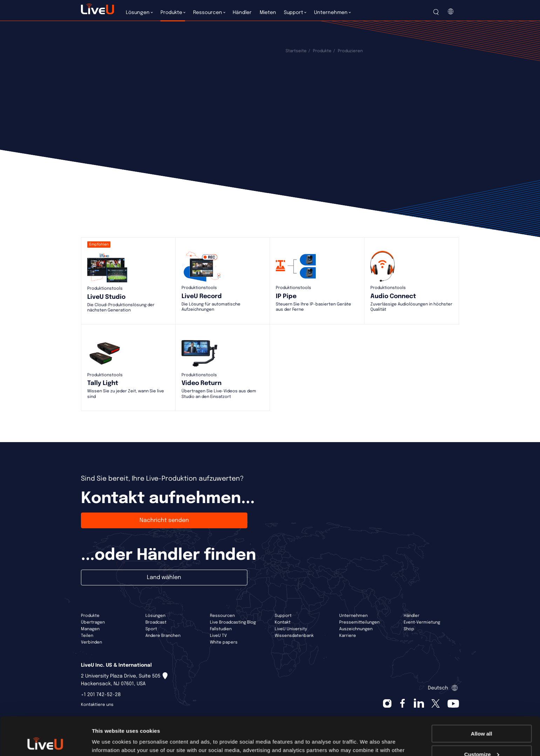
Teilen (87, 636)
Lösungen (155, 616)
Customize (482, 718)
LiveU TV (218, 636)
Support (283, 616)
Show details (108, 742)
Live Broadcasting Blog (233, 623)
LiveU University (291, 629)
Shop (409, 629)
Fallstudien (221, 629)
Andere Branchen (163, 636)
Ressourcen (222, 616)
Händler (412, 616)
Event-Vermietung (422, 623)
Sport (151, 629)
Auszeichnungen (356, 629)
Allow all (482, 698)
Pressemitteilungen (359, 623)
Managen (90, 629)
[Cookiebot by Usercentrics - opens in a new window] (45, 742)
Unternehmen (353, 616)
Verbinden (91, 642)
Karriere (348, 636)
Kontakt (283, 623)
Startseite (296, 51)
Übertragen (93, 623)
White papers (224, 642)
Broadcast (156, 623)
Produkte (322, 51)
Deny (482, 739)
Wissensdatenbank (294, 636)
